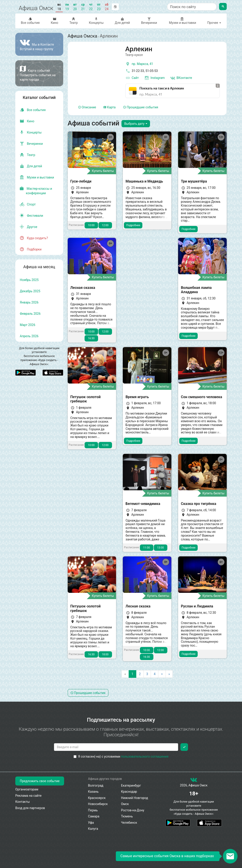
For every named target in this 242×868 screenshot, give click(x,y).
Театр (74, 21)
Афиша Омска (83, 36)
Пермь (93, 810)
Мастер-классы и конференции (36, 191)
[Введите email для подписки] (116, 747)
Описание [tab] (87, 107)
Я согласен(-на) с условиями (121, 756)
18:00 (105, 654)
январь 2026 (29, 302)
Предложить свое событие (40, 781)
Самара (94, 816)
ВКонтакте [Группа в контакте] (181, 78)
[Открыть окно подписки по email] (230, 856)
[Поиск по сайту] (192, 7)
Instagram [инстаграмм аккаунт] (155, 78)
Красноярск (97, 798)
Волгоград (96, 785)
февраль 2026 (30, 314)
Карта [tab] (110, 107)
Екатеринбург (131, 785)
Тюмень (127, 816)
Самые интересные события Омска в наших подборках (167, 856)
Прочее (214, 23)
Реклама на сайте (28, 796)
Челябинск (129, 823)
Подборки (31, 249)
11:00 (147, 548)
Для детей (122, 21)
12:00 (105, 225)
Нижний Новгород (134, 798)
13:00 (161, 548)
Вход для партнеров (30, 808)
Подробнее (133, 225)
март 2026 (28, 325)
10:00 (91, 225)
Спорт (28, 204)
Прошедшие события (141, 107)
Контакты (22, 802)
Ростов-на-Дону (133, 810)
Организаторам (27, 789)
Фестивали (31, 216)
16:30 (91, 338)
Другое (29, 227)
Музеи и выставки (182, 21)
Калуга (93, 829)
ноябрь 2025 (29, 280)
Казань (93, 792)
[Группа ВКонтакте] (39, 44)
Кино (55, 21)
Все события (30, 21)
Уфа (91, 823)
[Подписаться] (184, 747)
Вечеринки (149, 21)
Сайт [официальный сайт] (132, 78)
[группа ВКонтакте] (194, 781)
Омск (125, 804)
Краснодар (129, 792)
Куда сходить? (34, 238)
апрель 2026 (29, 336)
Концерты (96, 21)
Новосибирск (98, 804)
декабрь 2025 (30, 291)
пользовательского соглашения (145, 756)
